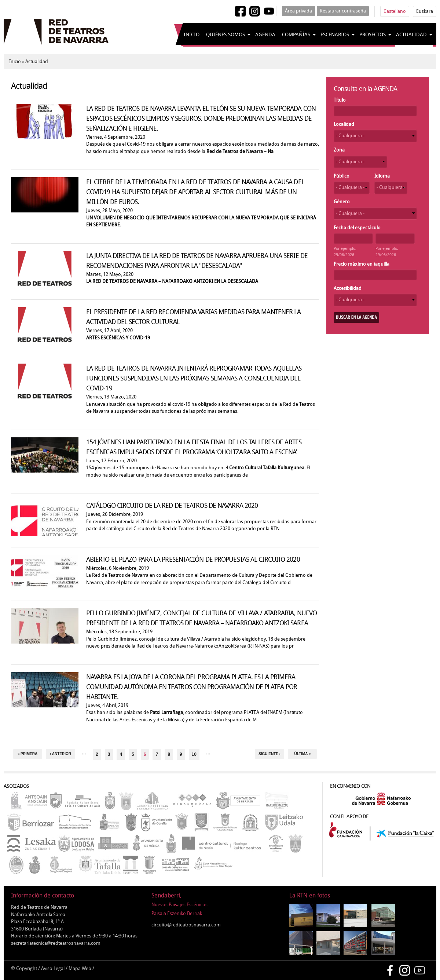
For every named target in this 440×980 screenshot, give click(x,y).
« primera (27, 754)
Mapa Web (80, 968)
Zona (339, 150)
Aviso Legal (53, 968)
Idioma (382, 176)
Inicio (192, 35)
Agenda (265, 35)
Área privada (298, 11)
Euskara (425, 11)
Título (340, 100)
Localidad (344, 124)
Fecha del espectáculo (357, 228)
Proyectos (373, 35)
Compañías (296, 35)
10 (194, 754)
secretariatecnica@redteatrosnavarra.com (56, 943)
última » (303, 754)
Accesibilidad (348, 288)
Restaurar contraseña (343, 11)
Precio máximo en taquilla (362, 264)
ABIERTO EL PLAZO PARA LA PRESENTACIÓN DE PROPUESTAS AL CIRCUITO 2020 (193, 560)
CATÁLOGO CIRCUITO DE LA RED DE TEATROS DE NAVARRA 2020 (172, 506)
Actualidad (411, 35)
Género (342, 202)
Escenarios (335, 35)
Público (342, 176)
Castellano (395, 11)
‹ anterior (60, 754)
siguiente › (269, 754)
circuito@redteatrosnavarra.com (186, 925)
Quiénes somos (225, 35)
